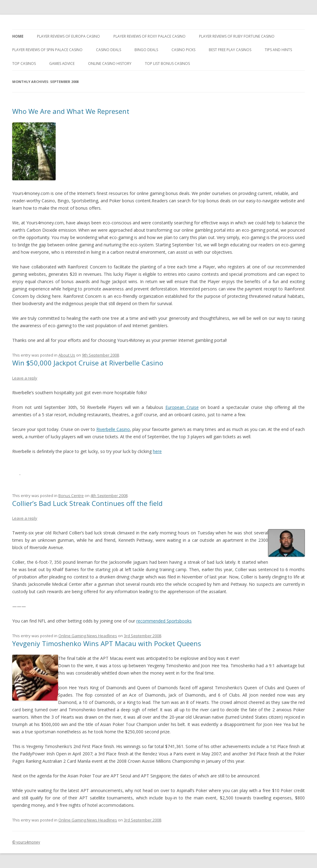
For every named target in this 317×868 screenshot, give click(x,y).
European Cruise (182, 407)
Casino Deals (109, 50)
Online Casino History (110, 64)
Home (18, 36)
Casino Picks (183, 50)
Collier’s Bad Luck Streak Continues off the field (87, 503)
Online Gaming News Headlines (88, 636)
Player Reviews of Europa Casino (68, 36)
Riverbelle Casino (113, 429)
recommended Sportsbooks (164, 621)
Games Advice (62, 64)
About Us (67, 355)
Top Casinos (24, 64)
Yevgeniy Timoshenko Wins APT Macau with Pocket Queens (107, 643)
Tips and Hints (278, 50)
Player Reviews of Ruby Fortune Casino (237, 36)
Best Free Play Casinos (230, 50)
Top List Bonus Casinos (167, 64)
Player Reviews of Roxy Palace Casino (149, 36)
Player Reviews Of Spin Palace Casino (47, 50)
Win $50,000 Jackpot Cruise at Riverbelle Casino (88, 363)
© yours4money (26, 842)
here (157, 451)
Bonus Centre (71, 496)
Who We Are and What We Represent (71, 111)
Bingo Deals (146, 50)
